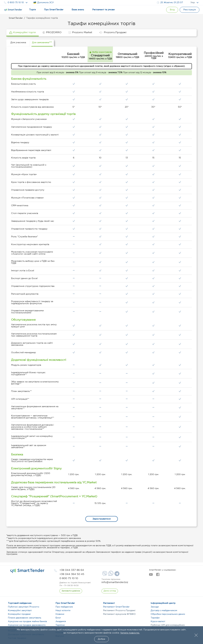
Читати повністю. (130, 633)
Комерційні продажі (19, 614)
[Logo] (13, 10)
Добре (101, 639)
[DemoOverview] (110, 591)
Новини (60, 614)
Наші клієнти (63, 611)
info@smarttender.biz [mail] (115, 582)
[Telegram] (117, 575)
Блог (58, 618)
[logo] (27, 571)
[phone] (72, 570)
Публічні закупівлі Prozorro (24, 607)
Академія (61, 621)
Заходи (155, 607)
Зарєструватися (101, 519)
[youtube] (151, 575)
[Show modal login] (172, 10)
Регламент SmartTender (116, 607)
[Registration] (190, 10)
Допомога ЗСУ (44, 3)
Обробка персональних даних (168, 614)
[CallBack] (71, 591)
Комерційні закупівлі (20, 611)
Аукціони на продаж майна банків (27, 621)
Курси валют (158, 621)
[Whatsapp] (110, 575)
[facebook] (158, 575)
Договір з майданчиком (164, 611)
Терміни (60, 625)
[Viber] (104, 575)
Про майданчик (64, 607)
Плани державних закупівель (25, 618)
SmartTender (16, 18)
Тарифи (155, 618)
